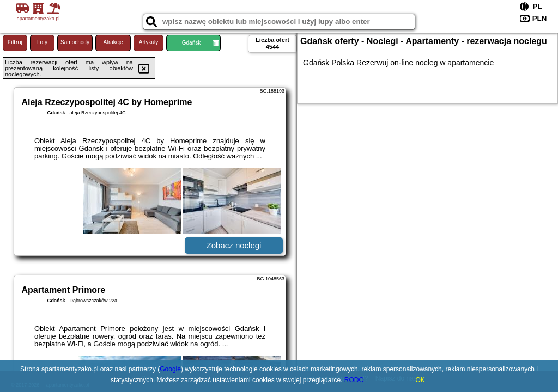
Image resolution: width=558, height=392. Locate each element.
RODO (354, 380)
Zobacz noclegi (234, 245)
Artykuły (149, 42)
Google (170, 369)
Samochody (75, 42)
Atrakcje (113, 42)
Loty (42, 42)
